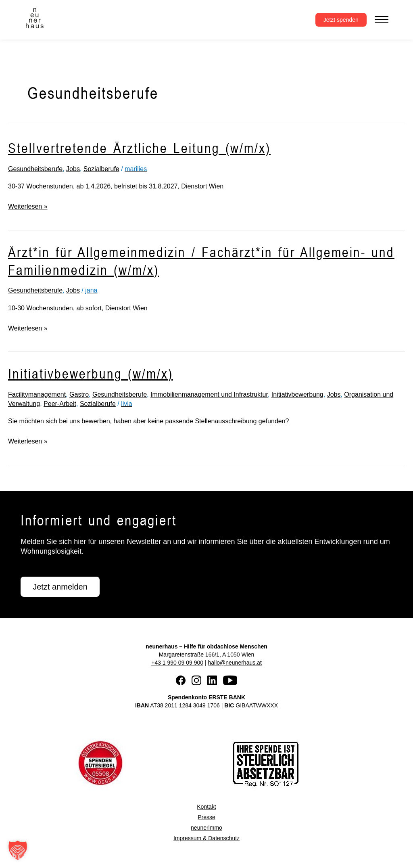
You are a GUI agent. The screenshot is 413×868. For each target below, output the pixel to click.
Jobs (73, 169)
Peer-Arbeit (60, 404)
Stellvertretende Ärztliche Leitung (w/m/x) (139, 148)
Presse (206, 817)
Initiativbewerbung (297, 394)
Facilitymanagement (37, 394)
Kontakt (206, 807)
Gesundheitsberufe (35, 169)
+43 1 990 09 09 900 (177, 663)
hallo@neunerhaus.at (235, 663)
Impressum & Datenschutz (206, 838)
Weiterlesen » (28, 206)
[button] (18, 850)
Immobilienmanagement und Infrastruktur (209, 394)
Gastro (79, 394)
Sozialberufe (101, 169)
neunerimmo (206, 828)
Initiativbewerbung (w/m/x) (91, 373)
